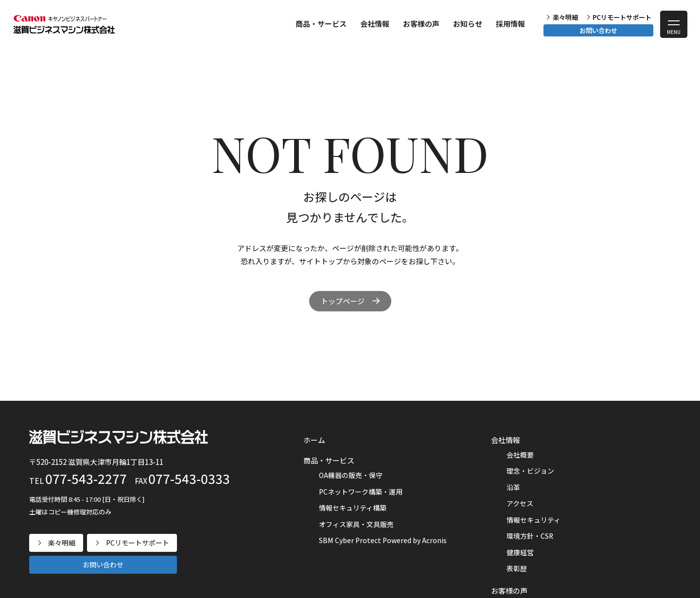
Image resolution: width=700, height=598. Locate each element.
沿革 (513, 487)
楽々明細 (565, 17)
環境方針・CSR (530, 536)
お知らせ (468, 24)
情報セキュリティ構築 (353, 508)
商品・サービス (321, 24)
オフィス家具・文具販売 (356, 524)
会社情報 (375, 24)
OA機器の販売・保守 (351, 475)
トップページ (343, 301)
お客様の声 (421, 24)
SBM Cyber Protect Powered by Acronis (383, 540)
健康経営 (520, 552)
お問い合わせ (598, 30)
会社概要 (520, 455)
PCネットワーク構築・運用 (361, 492)
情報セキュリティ (534, 520)
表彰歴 (517, 568)
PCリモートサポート (622, 17)
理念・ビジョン (530, 471)
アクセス (520, 503)
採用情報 (510, 24)
